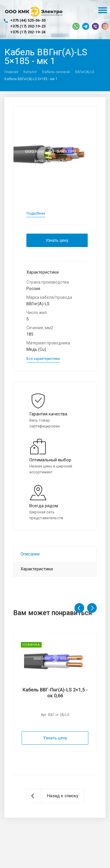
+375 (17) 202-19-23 (28, 26)
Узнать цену (57, 240)
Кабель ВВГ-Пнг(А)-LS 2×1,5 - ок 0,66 (55, 693)
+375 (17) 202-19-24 (28, 32)
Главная (11, 72)
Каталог (30, 72)
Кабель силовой (56, 72)
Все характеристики (43, 359)
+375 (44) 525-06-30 (28, 20)
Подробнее (36, 213)
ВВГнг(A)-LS (85, 72)
